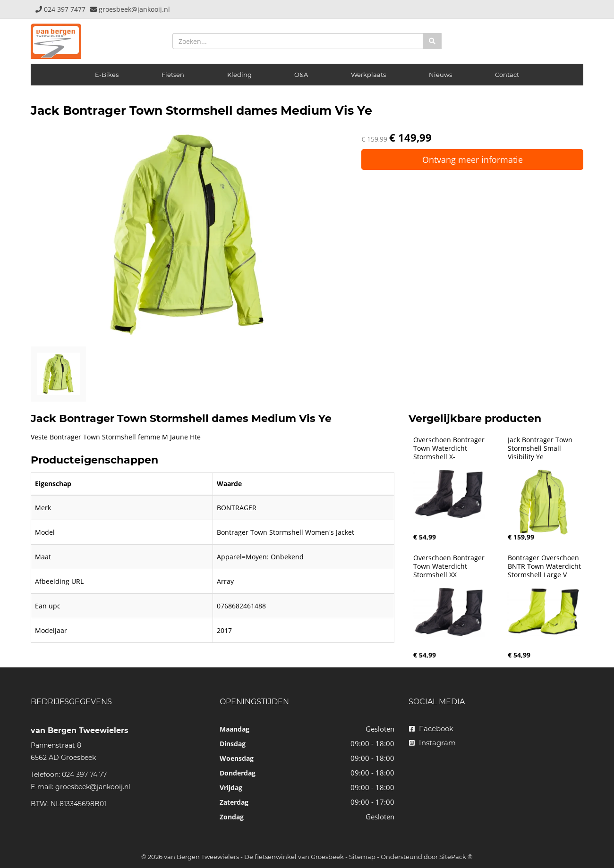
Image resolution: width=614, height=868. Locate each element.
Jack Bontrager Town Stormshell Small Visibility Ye (541, 448)
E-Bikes (107, 75)
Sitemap (362, 857)
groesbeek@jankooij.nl (93, 787)
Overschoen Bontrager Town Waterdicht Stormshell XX (450, 566)
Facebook (431, 729)
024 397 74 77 (84, 775)
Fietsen (173, 75)
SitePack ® (456, 857)
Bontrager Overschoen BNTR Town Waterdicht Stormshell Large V (545, 566)
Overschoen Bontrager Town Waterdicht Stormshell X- (450, 448)
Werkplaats (368, 75)
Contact (507, 75)
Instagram (432, 743)
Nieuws (440, 75)
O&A (301, 75)
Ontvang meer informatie (473, 160)
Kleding (239, 75)
